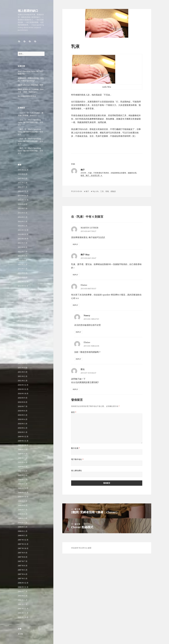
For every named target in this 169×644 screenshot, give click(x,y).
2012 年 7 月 (23, 303)
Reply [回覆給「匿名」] (75, 389)
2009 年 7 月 (23, 458)
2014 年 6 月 (23, 213)
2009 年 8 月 (23, 454)
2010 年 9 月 (23, 398)
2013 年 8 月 (23, 247)
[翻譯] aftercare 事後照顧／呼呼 (31, 85)
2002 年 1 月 (23, 604)
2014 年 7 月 (23, 209)
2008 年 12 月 (23, 488)
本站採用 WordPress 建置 (81, 548)
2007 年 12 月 (23, 540)
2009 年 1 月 (23, 484)
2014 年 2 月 (23, 226)
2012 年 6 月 (23, 307)
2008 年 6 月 (23, 514)
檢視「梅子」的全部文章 (90, 175)
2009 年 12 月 (23, 437)
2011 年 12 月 (23, 333)
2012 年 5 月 (23, 312)
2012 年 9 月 (23, 295)
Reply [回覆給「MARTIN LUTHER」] (75, 244)
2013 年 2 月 (23, 273)
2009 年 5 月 (23, 467)
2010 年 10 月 (23, 394)
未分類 (20, 634)
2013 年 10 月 (23, 239)
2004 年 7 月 (23, 591)
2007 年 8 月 (23, 557)
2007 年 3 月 (23, 579)
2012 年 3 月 (23, 320)
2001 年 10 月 (23, 617)
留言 (74, 412)
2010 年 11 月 (23, 389)
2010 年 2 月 (23, 428)
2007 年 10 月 (23, 548)
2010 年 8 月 (23, 402)
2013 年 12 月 (23, 230)
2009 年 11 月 (23, 441)
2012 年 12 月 (23, 282)
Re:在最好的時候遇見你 (27, 96)
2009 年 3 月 (23, 475)
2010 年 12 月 (23, 385)
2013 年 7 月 (23, 252)
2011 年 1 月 (23, 381)
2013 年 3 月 (23, 269)
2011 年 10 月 (23, 342)
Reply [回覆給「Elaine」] (75, 305)
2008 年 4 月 (23, 523)
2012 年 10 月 (23, 290)
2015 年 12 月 (23, 170)
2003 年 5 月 (23, 596)
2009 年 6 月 (23, 462)
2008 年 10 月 (23, 497)
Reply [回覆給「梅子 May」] (75, 275)
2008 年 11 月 (23, 492)
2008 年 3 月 (23, 527)
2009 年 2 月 (23, 480)
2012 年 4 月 (23, 316)
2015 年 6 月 (23, 174)
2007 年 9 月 (23, 553)
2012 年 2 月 (23, 325)
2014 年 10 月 (23, 200)
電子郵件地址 (77, 459)
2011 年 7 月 (23, 355)
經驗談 (113, 191)
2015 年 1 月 (23, 187)
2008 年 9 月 (23, 501)
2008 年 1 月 (23, 535)
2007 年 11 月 (23, 544)
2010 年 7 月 (23, 406)
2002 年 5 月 (23, 600)
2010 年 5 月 (23, 415)
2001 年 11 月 (23, 613)
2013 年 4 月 (23, 264)
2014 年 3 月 (23, 221)
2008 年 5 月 (23, 518)
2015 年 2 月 (23, 183)
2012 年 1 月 (23, 329)
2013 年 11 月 (23, 234)
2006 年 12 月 (23, 583)
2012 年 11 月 (23, 286)
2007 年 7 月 (23, 561)
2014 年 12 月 (23, 191)
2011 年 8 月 (23, 351)
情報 (107, 191)
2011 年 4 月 (23, 368)
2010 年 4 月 (23, 419)
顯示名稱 (76, 448)
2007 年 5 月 (23, 570)
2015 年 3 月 (23, 178)
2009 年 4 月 (23, 471)
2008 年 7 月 (23, 510)
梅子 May (85, 255)
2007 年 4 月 (23, 574)
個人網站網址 (77, 471)
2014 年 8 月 (23, 204)
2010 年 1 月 (23, 432)
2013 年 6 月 (23, 256)
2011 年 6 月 (23, 359)
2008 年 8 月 (23, 505)
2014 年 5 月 (23, 217)
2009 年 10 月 (23, 445)
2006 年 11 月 (23, 587)
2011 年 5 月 (23, 363)
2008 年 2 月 (23, 531)
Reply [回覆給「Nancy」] (78, 332)
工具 (102, 191)
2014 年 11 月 (23, 196)
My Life (96, 191)
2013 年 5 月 (23, 260)
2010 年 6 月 (23, 411)
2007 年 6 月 (23, 566)
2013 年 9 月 (23, 243)
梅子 (21, 129)
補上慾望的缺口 (28, 11)
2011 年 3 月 (23, 372)
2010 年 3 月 (23, 424)
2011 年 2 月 (23, 376)
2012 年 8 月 (23, 299)
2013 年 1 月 (23, 277)
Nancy (87, 315)
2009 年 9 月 (23, 449)
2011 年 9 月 (23, 346)
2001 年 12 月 (23, 609)
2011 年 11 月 (23, 338)
